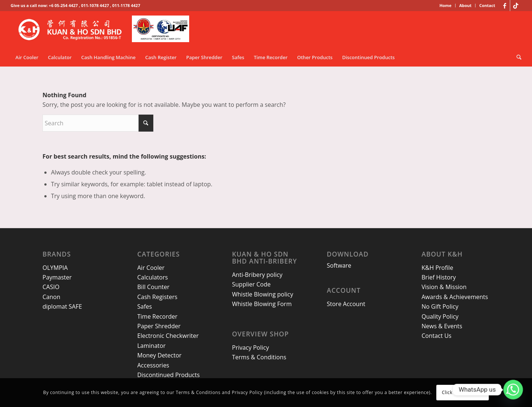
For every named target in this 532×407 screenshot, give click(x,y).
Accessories (154, 365)
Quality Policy (440, 316)
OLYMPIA (55, 268)
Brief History (439, 277)
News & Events (442, 326)
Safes (145, 306)
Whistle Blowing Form (262, 304)
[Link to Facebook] (504, 6)
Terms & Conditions (259, 357)
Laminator (152, 346)
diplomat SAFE (62, 306)
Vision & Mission (444, 287)
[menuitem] (446, 6)
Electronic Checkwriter (168, 336)
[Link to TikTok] (516, 6)
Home (445, 5)
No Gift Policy (440, 306)
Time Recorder (158, 316)
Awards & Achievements (455, 297)
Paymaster (57, 277)
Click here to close (463, 392)
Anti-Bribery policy (257, 275)
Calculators (153, 277)
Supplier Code (251, 284)
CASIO (51, 287)
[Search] (516, 57)
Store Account (346, 304)
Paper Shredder (159, 326)
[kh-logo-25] (106, 30)
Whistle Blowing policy (262, 294)
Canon (51, 297)
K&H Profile (437, 268)
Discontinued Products (169, 375)
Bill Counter (154, 287)
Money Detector (160, 355)
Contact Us (436, 336)
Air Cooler (151, 268)
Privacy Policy (250, 347)
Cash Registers (158, 297)
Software (339, 265)
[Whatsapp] (513, 390)
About (465, 5)
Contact (487, 5)
